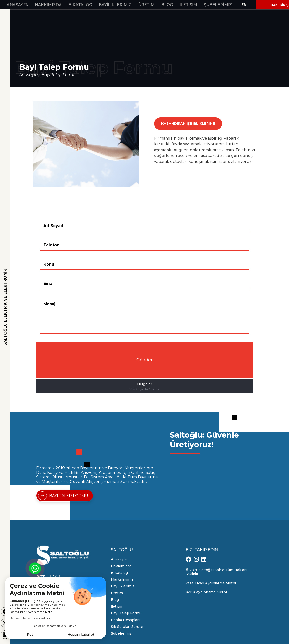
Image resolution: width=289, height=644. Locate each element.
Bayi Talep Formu (59, 75)
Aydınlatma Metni (40, 611)
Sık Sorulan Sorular (127, 627)
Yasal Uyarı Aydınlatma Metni (211, 583)
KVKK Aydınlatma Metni (206, 592)
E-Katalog (80, 5)
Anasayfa (17, 5)
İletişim (188, 5)
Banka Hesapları (125, 620)
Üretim (146, 5)
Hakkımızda (48, 5)
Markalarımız (122, 579)
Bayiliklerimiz (115, 5)
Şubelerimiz (218, 5)
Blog (167, 5)
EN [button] (244, 5)
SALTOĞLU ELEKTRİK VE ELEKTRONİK (5, 307)
